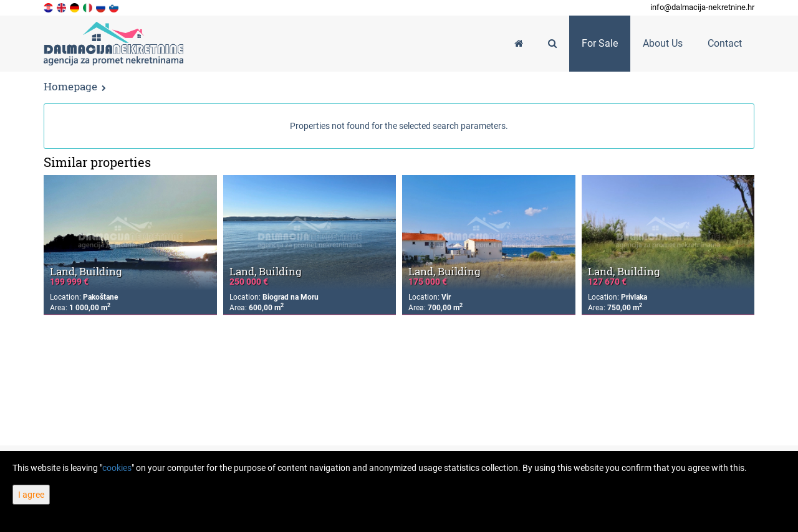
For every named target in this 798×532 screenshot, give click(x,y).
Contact (725, 43)
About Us (663, 43)
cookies (117, 468)
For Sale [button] (600, 43)
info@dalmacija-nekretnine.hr (702, 7)
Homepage (70, 86)
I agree (31, 495)
